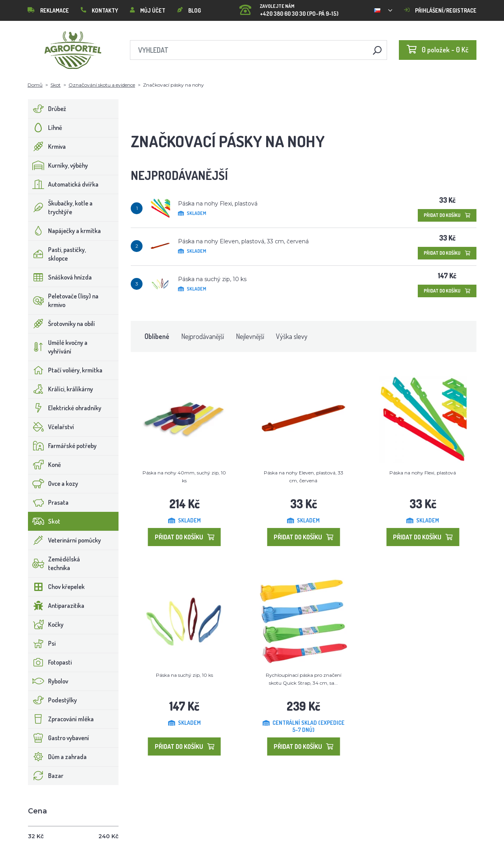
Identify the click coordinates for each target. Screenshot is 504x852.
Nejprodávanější (203, 336)
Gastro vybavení (59, 738)
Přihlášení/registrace (440, 10)
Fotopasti (50, 662)
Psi (42, 643)
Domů (35, 85)
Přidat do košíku (447, 215)
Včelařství (51, 427)
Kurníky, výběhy (58, 165)
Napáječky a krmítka (65, 231)
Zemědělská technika (54, 563)
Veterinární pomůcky (65, 540)
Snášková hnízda (60, 277)
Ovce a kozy (53, 483)
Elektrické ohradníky (65, 408)
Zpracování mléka (61, 719)
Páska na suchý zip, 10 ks (212, 279)
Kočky (46, 624)
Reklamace (48, 10)
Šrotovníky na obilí (62, 324)
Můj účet (148, 10)
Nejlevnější (250, 336)
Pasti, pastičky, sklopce (57, 254)
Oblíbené (157, 336)
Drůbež (47, 109)
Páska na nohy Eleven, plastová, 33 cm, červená (243, 241)
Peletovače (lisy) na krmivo (63, 300)
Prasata (48, 502)
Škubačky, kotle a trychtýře (60, 207)
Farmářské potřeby (62, 446)
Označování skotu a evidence (102, 85)
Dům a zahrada (57, 757)
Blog (189, 10)
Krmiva (47, 146)
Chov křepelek (57, 587)
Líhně (45, 128)
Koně (45, 465)
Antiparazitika (56, 606)
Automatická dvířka (63, 184)
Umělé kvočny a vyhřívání (58, 347)
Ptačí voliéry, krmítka (65, 370)
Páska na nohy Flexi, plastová (218, 204)
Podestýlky (53, 700)
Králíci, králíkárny (61, 389)
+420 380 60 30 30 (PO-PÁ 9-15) (289, 8)
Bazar (46, 776)
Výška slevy (292, 336)
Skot (56, 85)
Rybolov (48, 681)
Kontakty (99, 10)
